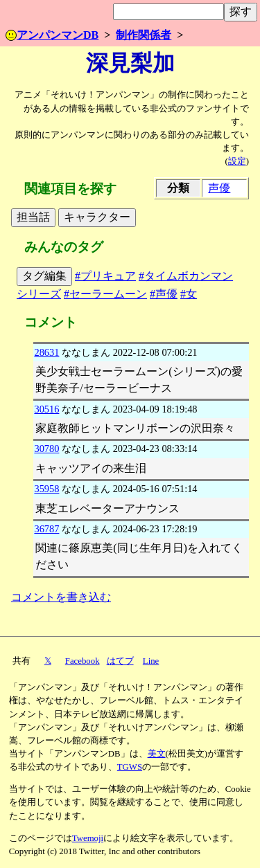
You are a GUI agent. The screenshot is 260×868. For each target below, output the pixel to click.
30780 (46, 449)
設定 (237, 161)
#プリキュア (105, 276)
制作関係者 (144, 35)
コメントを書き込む (61, 597)
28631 (46, 352)
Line (151, 661)
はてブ (120, 661)
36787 (46, 529)
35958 (46, 489)
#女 (189, 294)
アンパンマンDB (52, 35)
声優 (219, 188)
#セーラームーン (105, 294)
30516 (46, 409)
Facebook (83, 661)
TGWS (130, 767)
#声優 (164, 294)
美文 (157, 754)
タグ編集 (44, 276)
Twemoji (88, 838)
